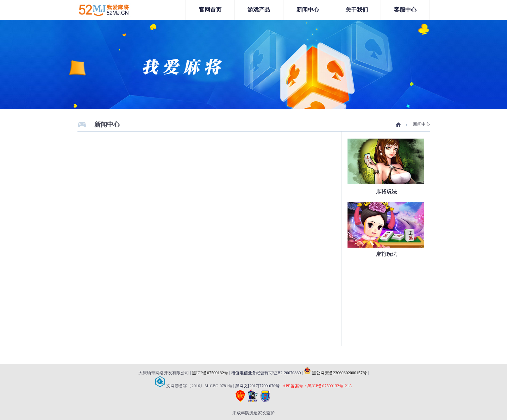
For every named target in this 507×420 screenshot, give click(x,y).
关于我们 (357, 10)
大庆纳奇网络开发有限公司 (164, 373)
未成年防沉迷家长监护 (254, 413)
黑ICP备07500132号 (210, 373)
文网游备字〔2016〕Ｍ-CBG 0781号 (194, 386)
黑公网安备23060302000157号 (335, 373)
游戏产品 (259, 10)
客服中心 (405, 10)
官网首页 (210, 10)
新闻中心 (308, 10)
